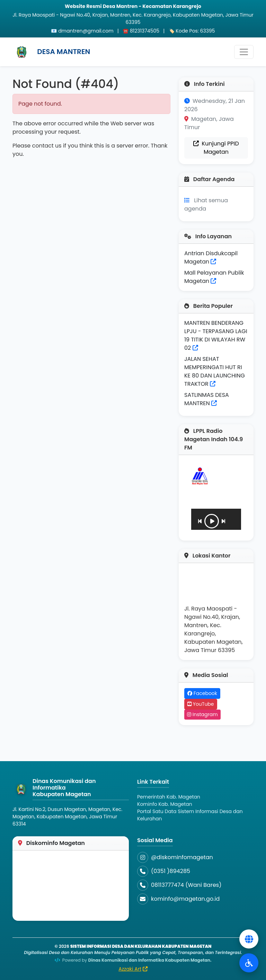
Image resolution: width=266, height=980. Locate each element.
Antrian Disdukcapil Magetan (211, 257)
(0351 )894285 (171, 871)
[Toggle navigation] (244, 52)
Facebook (202, 693)
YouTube (201, 704)
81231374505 (145, 31)
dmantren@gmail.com (86, 31)
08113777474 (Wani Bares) (186, 885)
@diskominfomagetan (182, 857)
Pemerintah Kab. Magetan (169, 797)
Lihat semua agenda (206, 204)
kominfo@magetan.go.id (185, 899)
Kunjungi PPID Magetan (216, 148)
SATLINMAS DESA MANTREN (207, 399)
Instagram (202, 714)
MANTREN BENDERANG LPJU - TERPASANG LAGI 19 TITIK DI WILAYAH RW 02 (216, 335)
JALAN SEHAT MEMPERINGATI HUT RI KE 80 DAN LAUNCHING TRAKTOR (215, 371)
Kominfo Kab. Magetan (165, 804)
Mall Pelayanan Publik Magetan (214, 277)
